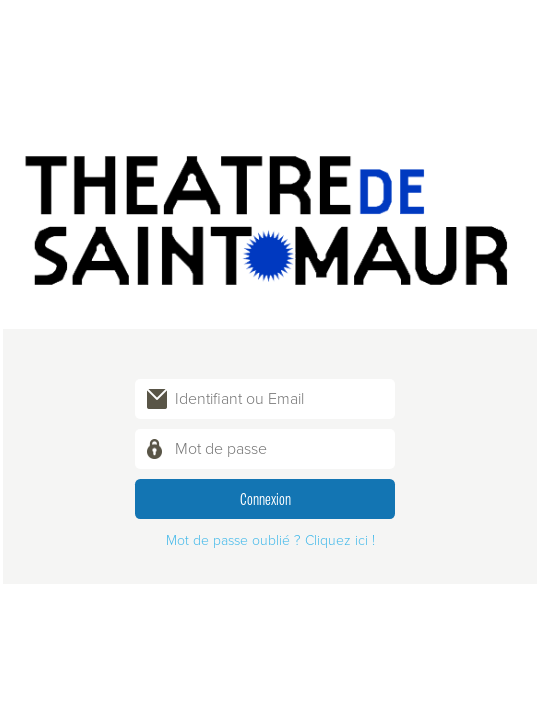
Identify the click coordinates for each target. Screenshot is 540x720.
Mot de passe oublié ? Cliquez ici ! (270, 540)
